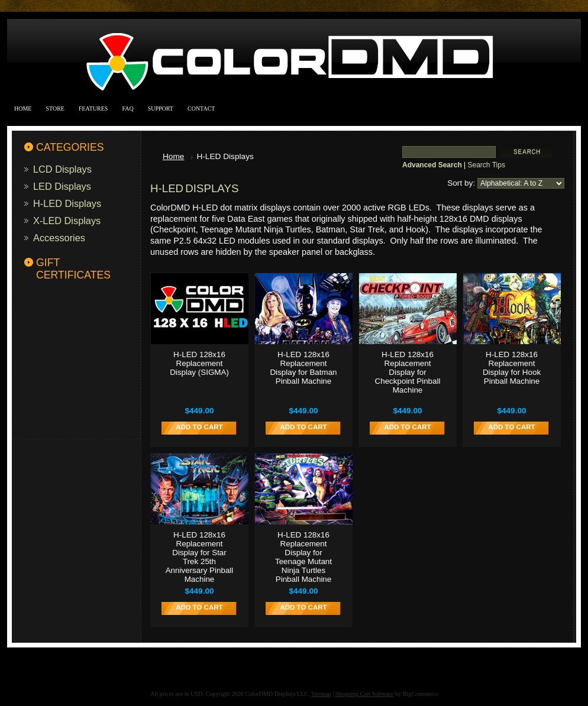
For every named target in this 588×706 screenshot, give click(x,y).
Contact (201, 109)
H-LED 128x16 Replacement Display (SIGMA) (199, 363)
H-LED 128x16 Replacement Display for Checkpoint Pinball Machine (408, 372)
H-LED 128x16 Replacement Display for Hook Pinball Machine (512, 368)
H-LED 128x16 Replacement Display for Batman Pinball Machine (303, 368)
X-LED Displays (67, 221)
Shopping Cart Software (364, 694)
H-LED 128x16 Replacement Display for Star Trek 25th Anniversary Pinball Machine (200, 557)
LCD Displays (62, 169)
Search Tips (487, 165)
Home (23, 109)
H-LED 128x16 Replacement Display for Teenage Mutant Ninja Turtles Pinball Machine (303, 557)
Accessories (59, 238)
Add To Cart (199, 427)
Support (161, 109)
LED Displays (62, 186)
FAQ (127, 109)
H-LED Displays (67, 203)
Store (55, 109)
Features (93, 109)
